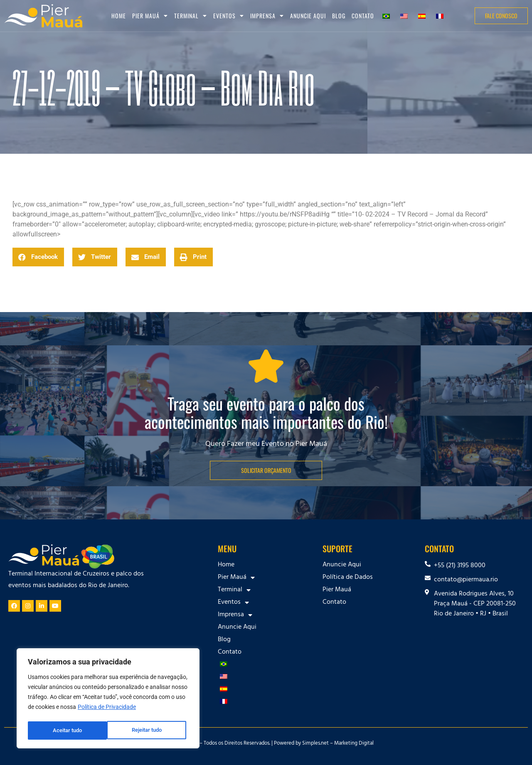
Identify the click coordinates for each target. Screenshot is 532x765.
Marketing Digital (354, 744)
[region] (108, 700)
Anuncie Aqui (308, 16)
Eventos (229, 16)
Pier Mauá (150, 16)
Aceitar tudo (150, 731)
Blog (339, 16)
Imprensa (267, 16)
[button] (38, 257)
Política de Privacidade (107, 710)
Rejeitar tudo (68, 731)
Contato (363, 16)
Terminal (191, 16)
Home (119, 16)
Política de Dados (348, 578)
